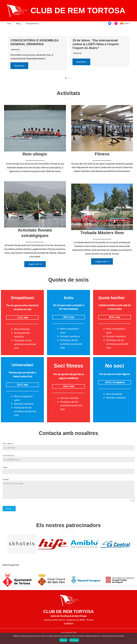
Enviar (9, 509)
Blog (17, 23)
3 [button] (71, 78)
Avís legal (74, 640)
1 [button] (66, 78)
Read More (19, 66)
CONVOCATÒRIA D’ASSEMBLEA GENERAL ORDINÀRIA (35, 42)
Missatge (6, 479)
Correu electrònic (9, 456)
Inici (9, 23)
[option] (38, 53)
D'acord (63, 640)
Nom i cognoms (8, 444)
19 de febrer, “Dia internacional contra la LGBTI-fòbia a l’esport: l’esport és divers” (96, 44)
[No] (134, 638)
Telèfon (5, 467)
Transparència (30, 23)
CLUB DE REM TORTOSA (78, 11)
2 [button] (69, 78)
